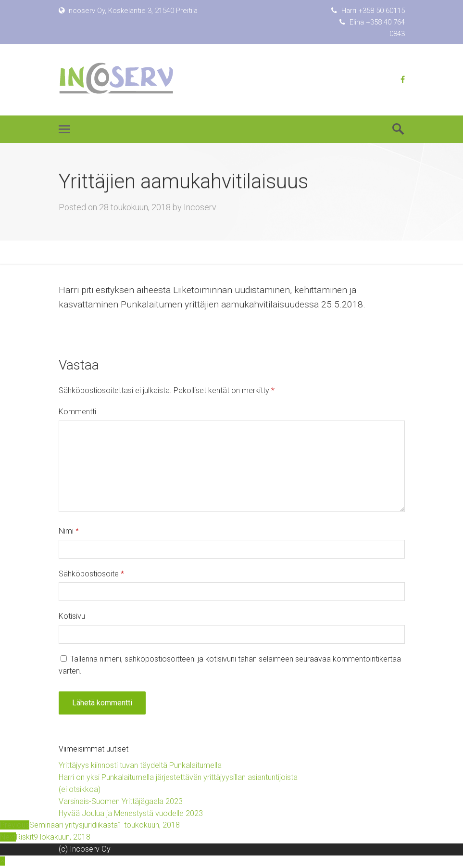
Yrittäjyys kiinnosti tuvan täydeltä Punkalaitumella (140, 765)
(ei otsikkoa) (80, 789)
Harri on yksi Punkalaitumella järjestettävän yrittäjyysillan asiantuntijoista (178, 777)
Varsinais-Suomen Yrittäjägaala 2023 (121, 801)
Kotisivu (72, 616)
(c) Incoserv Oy (85, 849)
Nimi (69, 531)
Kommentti (77, 412)
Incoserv (200, 207)
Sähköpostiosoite (91, 574)
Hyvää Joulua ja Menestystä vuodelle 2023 (131, 813)
